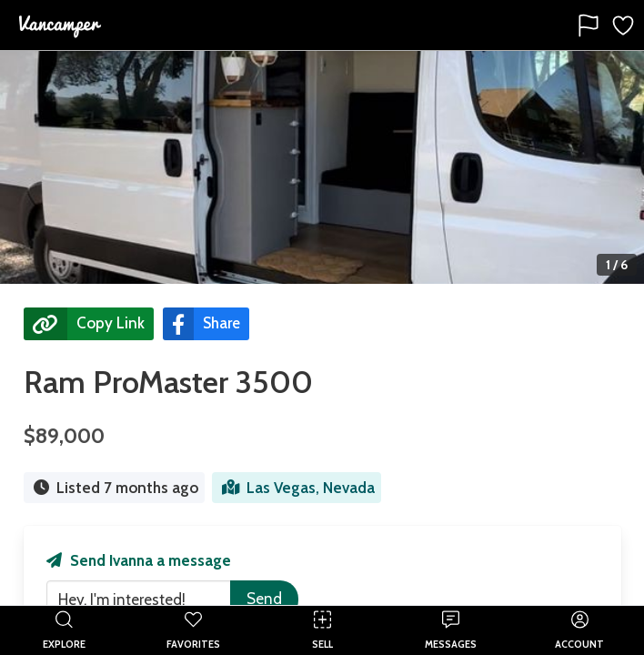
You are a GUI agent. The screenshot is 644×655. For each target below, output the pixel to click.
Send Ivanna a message (139, 560)
